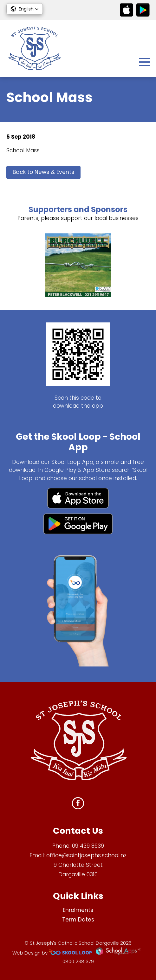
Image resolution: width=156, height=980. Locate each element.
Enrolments (78, 910)
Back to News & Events (43, 172)
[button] (25, 9)
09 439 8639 (88, 846)
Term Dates (78, 920)
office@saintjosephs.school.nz (86, 855)
